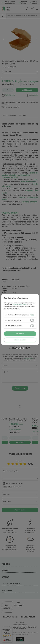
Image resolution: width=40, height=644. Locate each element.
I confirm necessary (20, 340)
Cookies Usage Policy (19, 305)
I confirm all (20, 334)
